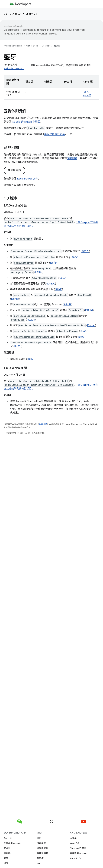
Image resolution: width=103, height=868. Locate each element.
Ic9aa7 (84, 331)
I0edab (91, 325)
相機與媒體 (42, 853)
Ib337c (39, 272)
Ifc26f (18, 346)
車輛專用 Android (79, 853)
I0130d (51, 284)
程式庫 (57, 46)
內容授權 (43, 424)
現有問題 (72, 158)
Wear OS (74, 843)
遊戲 (39, 838)
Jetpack (32, 14)
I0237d (85, 251)
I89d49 (68, 305)
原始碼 (7, 853)
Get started (12, 14)
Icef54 (54, 263)
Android (8, 838)
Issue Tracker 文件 (28, 179)
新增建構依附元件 (55, 134)
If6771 (75, 257)
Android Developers (13, 46)
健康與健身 (42, 848)
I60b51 (89, 310)
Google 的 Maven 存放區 (26, 122)
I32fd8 (58, 289)
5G (39, 863)
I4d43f (31, 359)
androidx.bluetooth (14, 68)
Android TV (76, 858)
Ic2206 (31, 320)
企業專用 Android (13, 843)
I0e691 (63, 278)
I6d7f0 (15, 299)
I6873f (82, 337)
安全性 (7, 848)
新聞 (6, 858)
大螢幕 (73, 838)
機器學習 (41, 843)
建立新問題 (14, 170)
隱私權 (40, 858)
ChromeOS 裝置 (78, 848)
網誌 (6, 863)
